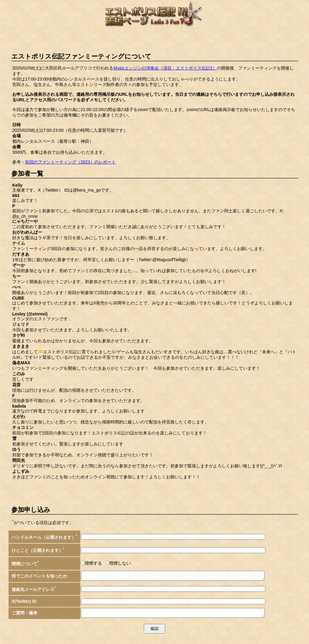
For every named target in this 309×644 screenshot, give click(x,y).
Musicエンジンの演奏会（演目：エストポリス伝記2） (165, 68)
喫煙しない (120, 563)
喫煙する (93, 563)
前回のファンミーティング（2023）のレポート (70, 162)
